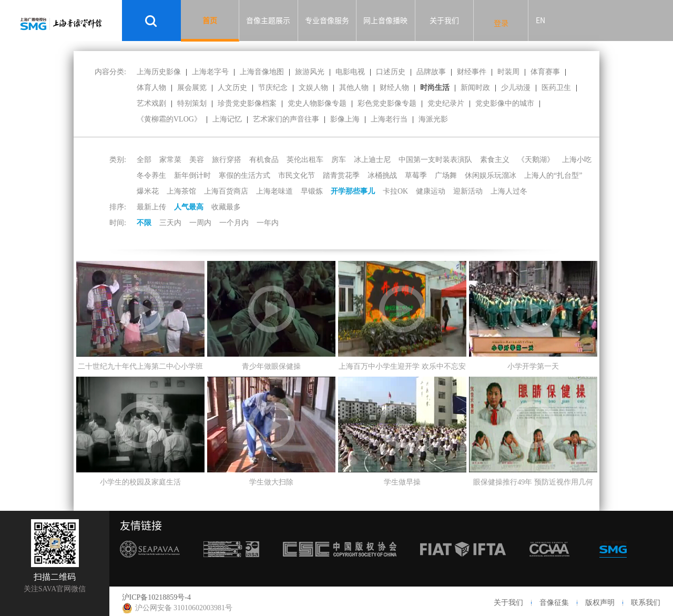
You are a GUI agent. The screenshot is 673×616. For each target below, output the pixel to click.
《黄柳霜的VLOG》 (169, 119)
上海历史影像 (159, 72)
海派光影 (433, 119)
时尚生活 (435, 88)
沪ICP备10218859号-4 (156, 597)
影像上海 (345, 119)
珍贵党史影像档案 (247, 103)
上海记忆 (227, 119)
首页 (210, 21)
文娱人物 (313, 88)
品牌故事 (431, 72)
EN (541, 21)
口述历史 (391, 72)
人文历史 (232, 88)
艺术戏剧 (151, 103)
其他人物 (354, 88)
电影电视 (350, 72)
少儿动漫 (516, 88)
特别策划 (192, 103)
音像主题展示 (268, 21)
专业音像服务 (327, 21)
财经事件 (472, 72)
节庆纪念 (273, 88)
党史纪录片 (446, 103)
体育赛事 (545, 72)
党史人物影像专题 (317, 103)
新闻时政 (475, 88)
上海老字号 (210, 72)
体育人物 (151, 88)
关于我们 (444, 21)
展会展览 (192, 88)
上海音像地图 (262, 72)
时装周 (508, 72)
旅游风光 (310, 72)
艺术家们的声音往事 (286, 119)
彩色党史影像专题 (387, 103)
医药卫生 (556, 88)
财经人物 (394, 88)
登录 (501, 23)
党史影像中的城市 (505, 103)
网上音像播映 (385, 21)
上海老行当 (389, 119)
